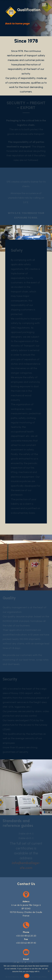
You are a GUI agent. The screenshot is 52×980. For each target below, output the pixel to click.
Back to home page (17, 23)
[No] (49, 971)
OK (27, 976)
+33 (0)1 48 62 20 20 (26, 936)
